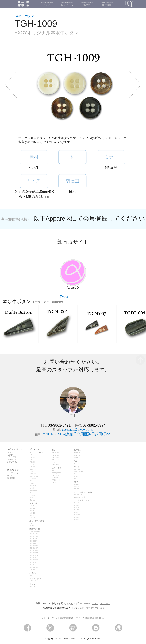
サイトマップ (48, 618)
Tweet (64, 297)
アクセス (80, 618)
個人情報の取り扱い (65, 618)
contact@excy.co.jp (78, 429)
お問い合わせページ (90, 608)
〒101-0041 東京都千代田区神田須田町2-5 (77, 434)
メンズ (95, 603)
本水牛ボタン (25, 16)
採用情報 (90, 618)
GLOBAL (100, 618)
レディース (105, 603)
